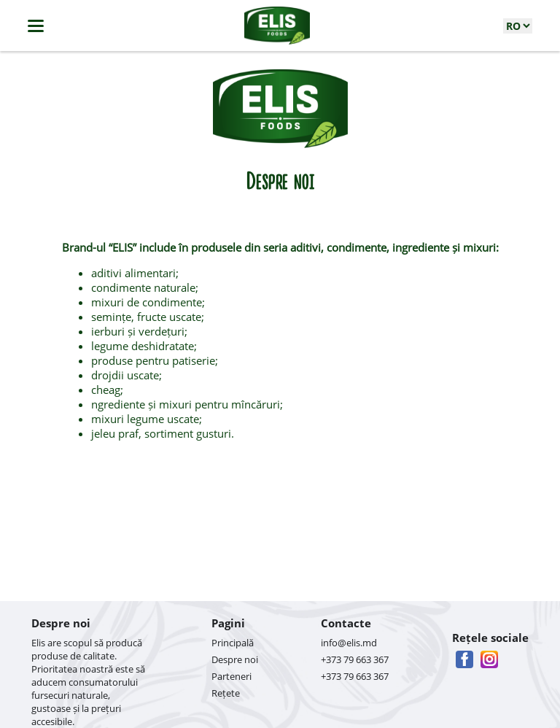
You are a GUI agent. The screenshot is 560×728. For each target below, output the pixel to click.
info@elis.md (349, 643)
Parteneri (232, 676)
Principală (233, 643)
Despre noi (235, 659)
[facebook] (464, 659)
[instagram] (489, 659)
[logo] (277, 26)
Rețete (226, 693)
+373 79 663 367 (355, 659)
